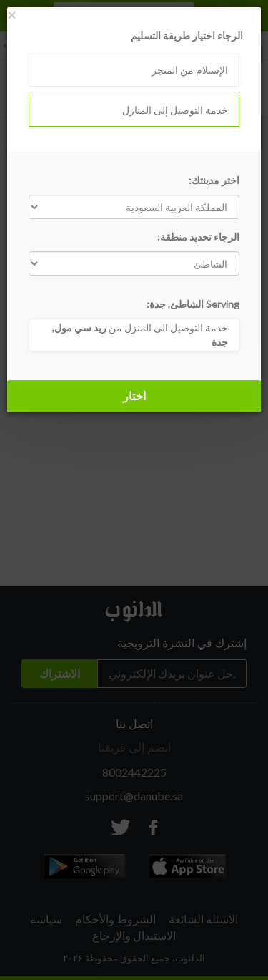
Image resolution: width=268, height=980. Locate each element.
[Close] (11, 15)
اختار (134, 396)
